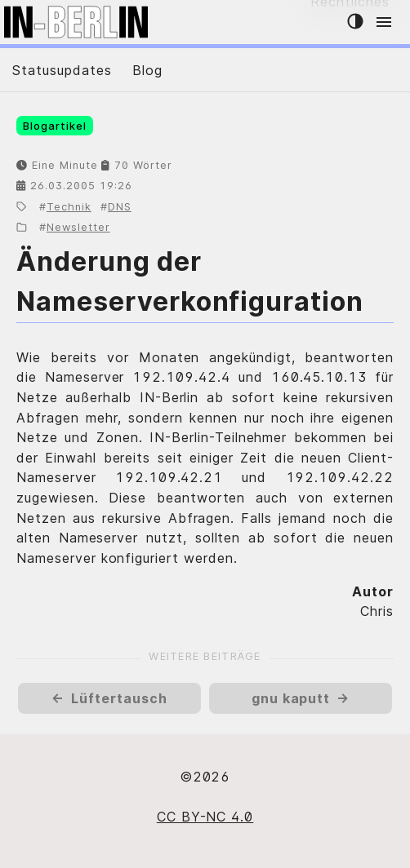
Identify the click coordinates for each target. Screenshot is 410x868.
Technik (69, 207)
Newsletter (78, 227)
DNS (120, 207)
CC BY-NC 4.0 (205, 817)
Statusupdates (62, 70)
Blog (147, 70)
